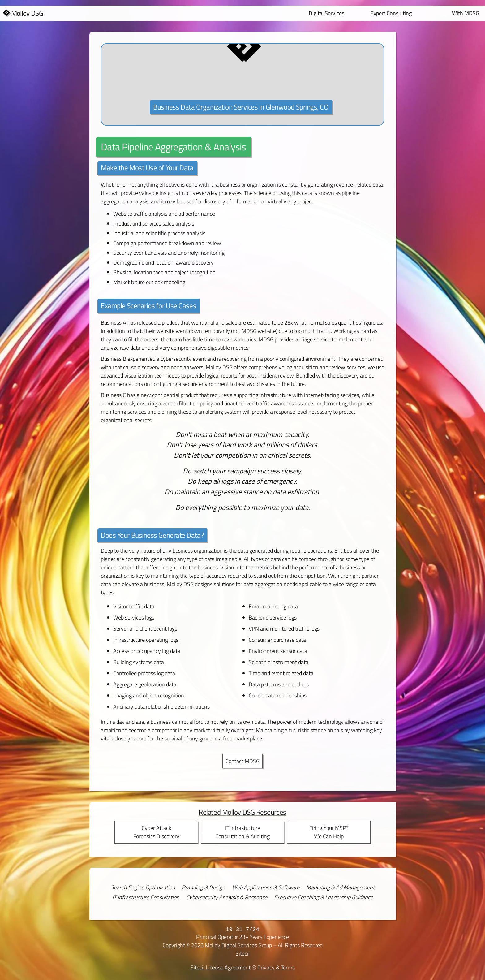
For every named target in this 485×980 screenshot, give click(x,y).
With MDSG (466, 13)
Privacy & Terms (276, 967)
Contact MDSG (242, 761)
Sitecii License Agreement (221, 967)
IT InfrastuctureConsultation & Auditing (242, 832)
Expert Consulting (391, 13)
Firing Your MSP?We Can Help (329, 832)
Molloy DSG (27, 13)
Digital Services (326, 13)
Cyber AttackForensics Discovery (156, 832)
